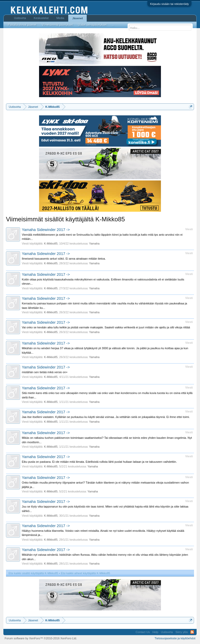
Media (60, 18)
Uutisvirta (20, 18)
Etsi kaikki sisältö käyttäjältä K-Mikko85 (33, 573)
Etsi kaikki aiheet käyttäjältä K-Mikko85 (85, 573)
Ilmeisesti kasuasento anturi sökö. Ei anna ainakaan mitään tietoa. (64, 259)
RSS (192, 632)
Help (155, 632)
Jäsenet (77, 18)
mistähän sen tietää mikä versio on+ (45, 372)
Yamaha (94, 243)
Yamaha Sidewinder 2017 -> (46, 230)
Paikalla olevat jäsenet (22, 25)
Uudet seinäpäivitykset (92, 25)
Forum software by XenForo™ (41, 638)
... (113, 25)
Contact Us (143, 632)
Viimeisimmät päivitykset (57, 25)
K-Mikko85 (51, 243)
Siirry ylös (182, 632)
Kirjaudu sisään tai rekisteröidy (169, 4)
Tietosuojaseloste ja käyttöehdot (175, 638)
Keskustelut (41, 18)
